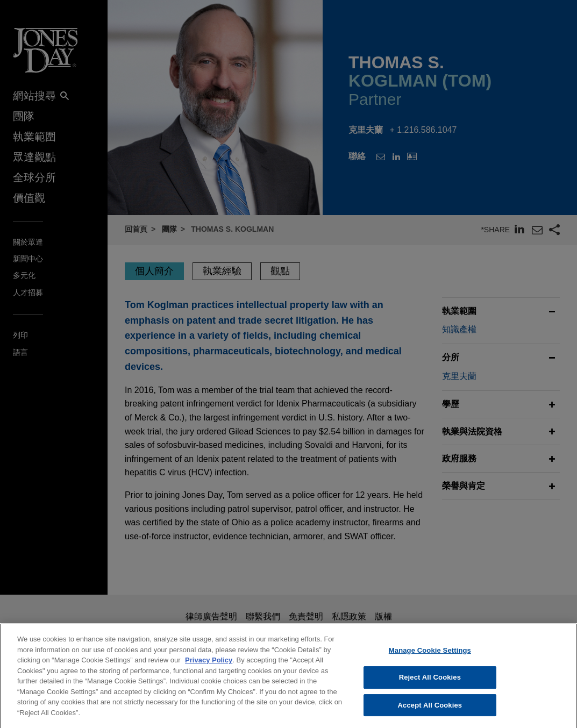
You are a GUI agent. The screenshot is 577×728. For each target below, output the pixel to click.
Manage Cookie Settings (430, 658)
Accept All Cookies (430, 713)
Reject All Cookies (430, 685)
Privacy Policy (209, 668)
